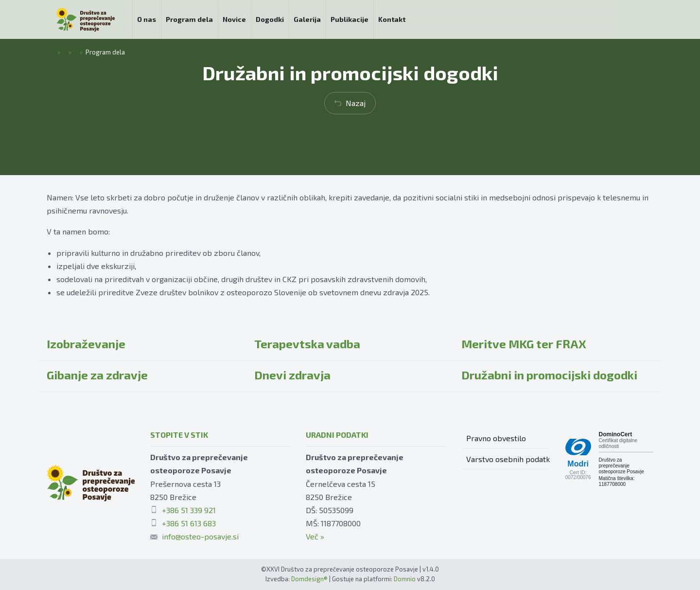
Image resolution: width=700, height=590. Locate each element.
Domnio (405, 579)
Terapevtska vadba (307, 344)
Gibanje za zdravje (97, 375)
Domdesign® (309, 579)
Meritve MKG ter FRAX (524, 344)
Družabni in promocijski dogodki (549, 375)
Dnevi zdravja (292, 375)
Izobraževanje (86, 344)
